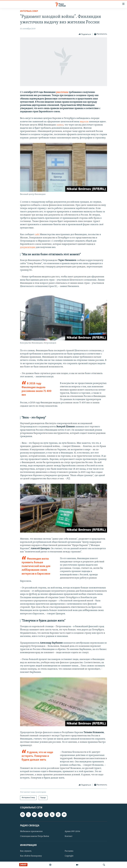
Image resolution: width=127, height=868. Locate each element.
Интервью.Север (29, 11)
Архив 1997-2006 (72, 831)
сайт (37, 235)
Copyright (69, 856)
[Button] (85, 34)
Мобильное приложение (31, 831)
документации (28, 247)
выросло (84, 122)
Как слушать (26, 851)
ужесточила (62, 92)
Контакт (69, 836)
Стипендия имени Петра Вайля (35, 836)
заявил (60, 125)
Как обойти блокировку (31, 856)
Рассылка (69, 851)
